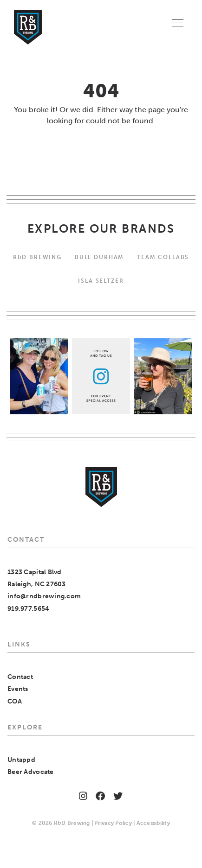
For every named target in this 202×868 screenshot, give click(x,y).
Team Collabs (163, 257)
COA (15, 701)
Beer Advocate (31, 772)
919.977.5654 (28, 609)
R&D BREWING (37, 257)
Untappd (21, 760)
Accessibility (153, 823)
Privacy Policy (113, 823)
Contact (20, 677)
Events (18, 689)
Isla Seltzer (101, 281)
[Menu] (178, 22)
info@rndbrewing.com (44, 596)
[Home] (28, 27)
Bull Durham (99, 257)
